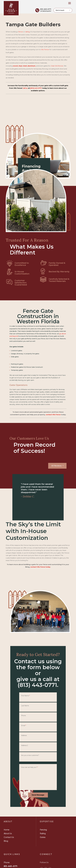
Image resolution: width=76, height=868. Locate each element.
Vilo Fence (45, 50)
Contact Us (9, 837)
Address (24, 735)
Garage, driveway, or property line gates (25, 354)
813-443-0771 (46, 9)
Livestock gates (17, 351)
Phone (24, 716)
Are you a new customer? (30, 755)
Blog (6, 841)
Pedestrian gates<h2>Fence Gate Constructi (27, 367)
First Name (25, 696)
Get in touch (60, 10)
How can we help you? (29, 767)
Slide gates (15, 357)
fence (21, 32)
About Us (8, 833)
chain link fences (57, 66)
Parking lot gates (17, 364)
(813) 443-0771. (38, 685)
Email (24, 726)
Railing (43, 833)
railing (27, 32)
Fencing (43, 830)
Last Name (25, 706)
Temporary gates (17, 370)
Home (7, 830)
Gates (43, 837)
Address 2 (25, 745)
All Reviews (56, 466)
